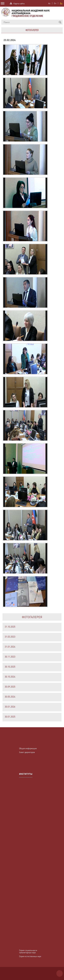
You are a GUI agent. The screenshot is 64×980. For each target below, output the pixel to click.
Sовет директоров (27, 752)
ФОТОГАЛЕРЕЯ (32, 617)
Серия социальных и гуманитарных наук (28, 951)
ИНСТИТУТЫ (26, 774)
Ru (61, 3)
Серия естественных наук (30, 956)
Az (49, 3)
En (55, 3)
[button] (60, 22)
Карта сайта (19, 3)
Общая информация (28, 748)
